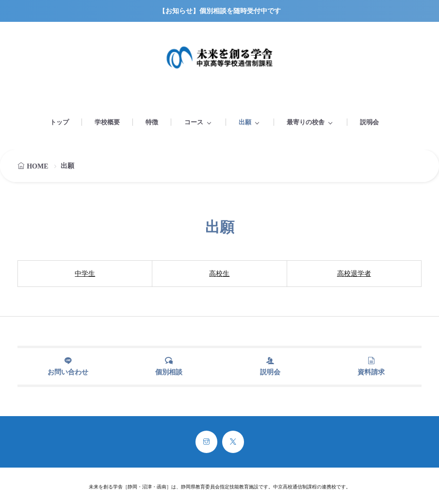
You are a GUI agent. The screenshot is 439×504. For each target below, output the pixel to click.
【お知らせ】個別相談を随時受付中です (220, 11)
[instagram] (206, 442)
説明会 (369, 122)
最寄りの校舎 (306, 122)
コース (194, 122)
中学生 (85, 274)
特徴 (152, 122)
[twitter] (233, 442)
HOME (37, 166)
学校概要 (107, 122)
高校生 (219, 274)
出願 (245, 122)
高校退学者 (354, 274)
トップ (59, 122)
